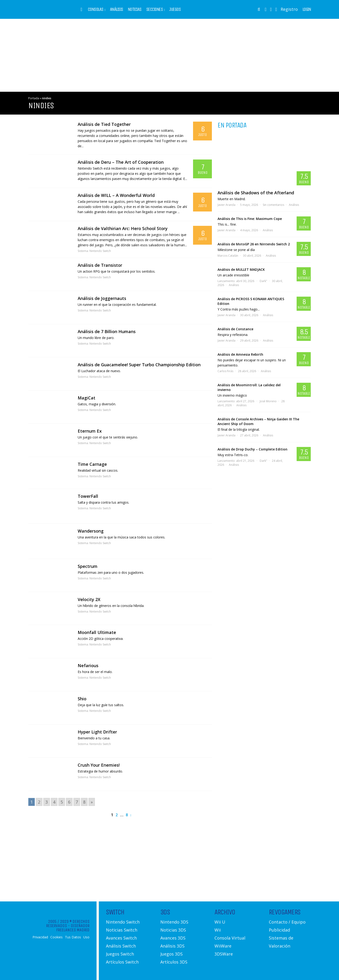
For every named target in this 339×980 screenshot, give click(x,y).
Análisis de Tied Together (104, 124)
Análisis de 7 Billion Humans (107, 331)
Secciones (155, 9)
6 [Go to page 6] (69, 802)
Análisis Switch (121, 946)
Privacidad (40, 937)
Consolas (96, 9)
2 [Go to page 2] (39, 802)
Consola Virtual (230, 938)
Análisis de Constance (235, 329)
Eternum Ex (90, 431)
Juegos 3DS (172, 954)
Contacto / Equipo (287, 922)
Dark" (263, 281)
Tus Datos (73, 937)
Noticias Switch (122, 930)
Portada (34, 98)
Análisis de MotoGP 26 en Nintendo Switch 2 (254, 244)
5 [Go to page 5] (62, 802)
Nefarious (88, 665)
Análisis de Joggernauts (102, 298)
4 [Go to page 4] (54, 802)
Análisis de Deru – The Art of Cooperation (121, 162)
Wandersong (91, 531)
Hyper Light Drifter (97, 732)
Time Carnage (92, 464)
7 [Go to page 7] (77, 802)
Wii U (220, 922)
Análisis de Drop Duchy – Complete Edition (252, 449)
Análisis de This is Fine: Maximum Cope (250, 219)
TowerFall (88, 496)
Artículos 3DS (174, 962)
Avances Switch (121, 938)
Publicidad (279, 930)
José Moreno (268, 401)
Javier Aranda (226, 205)
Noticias (135, 9)
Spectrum (88, 566)
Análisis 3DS (172, 946)
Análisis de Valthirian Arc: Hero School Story (123, 228)
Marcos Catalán (228, 256)
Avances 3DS (173, 938)
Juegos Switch (120, 954)
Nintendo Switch (100, 251)
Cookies (56, 937)
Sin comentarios (273, 205)
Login (307, 9)
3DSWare (224, 954)
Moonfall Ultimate (97, 632)
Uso (86, 937)
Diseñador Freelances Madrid (73, 928)
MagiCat (87, 398)
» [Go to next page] (92, 802)
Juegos (175, 9)
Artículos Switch (122, 962)
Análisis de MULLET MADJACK (241, 269)
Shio (82, 699)
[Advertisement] (169, 55)
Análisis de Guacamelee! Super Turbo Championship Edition (139, 365)
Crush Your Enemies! (99, 765)
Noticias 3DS (173, 930)
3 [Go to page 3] (47, 802)
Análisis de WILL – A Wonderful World (116, 195)
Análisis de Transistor (100, 265)
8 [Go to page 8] (84, 802)
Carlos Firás (225, 371)
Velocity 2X (89, 599)
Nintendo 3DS (174, 922)
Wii (218, 930)
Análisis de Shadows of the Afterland (256, 193)
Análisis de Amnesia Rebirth (240, 354)
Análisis (117, 9)
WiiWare (223, 946)
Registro (289, 9)
